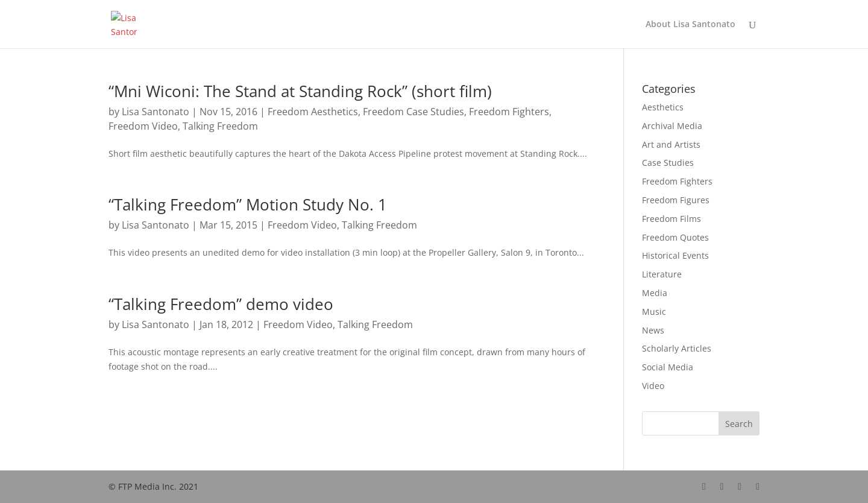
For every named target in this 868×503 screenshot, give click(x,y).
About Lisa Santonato (690, 25)
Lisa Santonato (156, 112)
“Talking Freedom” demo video (221, 304)
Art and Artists (671, 144)
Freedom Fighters (509, 112)
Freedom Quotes (675, 237)
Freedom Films (671, 219)
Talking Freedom (220, 126)
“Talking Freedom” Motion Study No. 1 (248, 204)
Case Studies (668, 163)
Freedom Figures (676, 200)
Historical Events (675, 255)
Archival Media (672, 126)
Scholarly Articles (677, 348)
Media (655, 293)
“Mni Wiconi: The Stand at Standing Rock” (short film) (300, 91)
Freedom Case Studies (414, 112)
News (653, 330)
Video (653, 386)
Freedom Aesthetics (313, 112)
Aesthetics (663, 107)
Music (654, 312)
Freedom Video (143, 126)
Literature (662, 274)
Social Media (668, 367)
